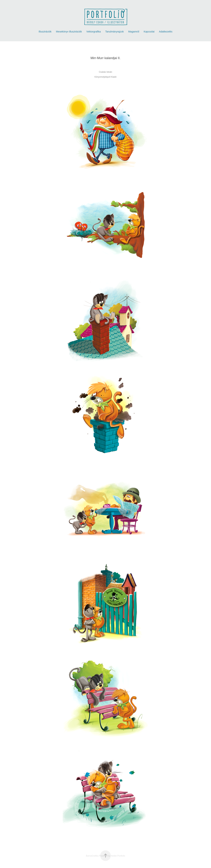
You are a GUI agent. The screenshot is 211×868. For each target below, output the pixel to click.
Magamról (134, 32)
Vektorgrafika (94, 32)
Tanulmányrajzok (114, 32)
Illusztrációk (45, 32)
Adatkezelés (166, 32)
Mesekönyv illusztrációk (69, 32)
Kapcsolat (149, 32)
